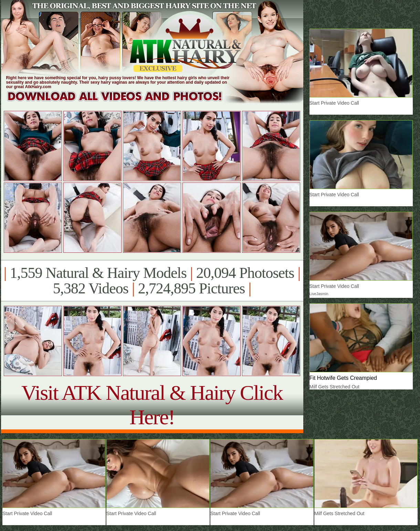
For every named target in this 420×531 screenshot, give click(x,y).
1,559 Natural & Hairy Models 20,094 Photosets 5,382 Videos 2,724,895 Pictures (152, 281)
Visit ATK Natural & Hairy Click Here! (152, 405)
